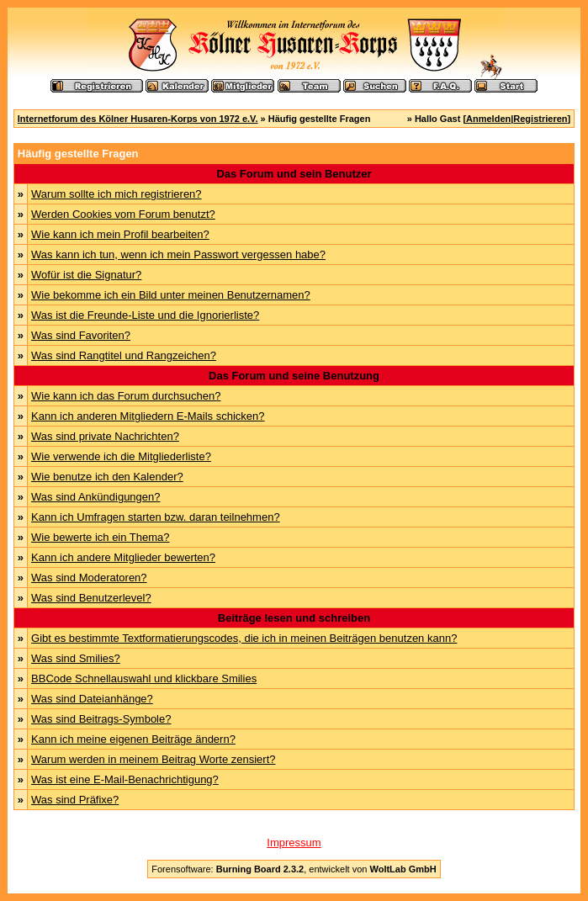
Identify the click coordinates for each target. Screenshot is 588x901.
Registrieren (540, 119)
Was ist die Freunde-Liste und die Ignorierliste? (145, 315)
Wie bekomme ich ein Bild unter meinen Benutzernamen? (171, 295)
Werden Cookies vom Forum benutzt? (123, 214)
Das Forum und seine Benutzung (294, 376)
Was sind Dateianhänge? (92, 699)
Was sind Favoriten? (81, 335)
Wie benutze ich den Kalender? (107, 477)
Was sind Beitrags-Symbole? (101, 719)
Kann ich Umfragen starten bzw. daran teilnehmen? (156, 517)
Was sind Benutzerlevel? (91, 598)
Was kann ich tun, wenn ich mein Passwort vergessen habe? (178, 254)
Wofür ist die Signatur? (86, 275)
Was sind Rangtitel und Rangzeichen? (124, 355)
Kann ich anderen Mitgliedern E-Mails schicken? (148, 416)
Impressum (294, 843)
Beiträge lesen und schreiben (294, 618)
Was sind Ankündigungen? (95, 497)
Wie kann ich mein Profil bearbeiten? (120, 234)
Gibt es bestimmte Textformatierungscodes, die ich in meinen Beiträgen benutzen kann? (244, 638)
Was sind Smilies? (76, 658)
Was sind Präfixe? (75, 800)
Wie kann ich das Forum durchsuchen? (126, 396)
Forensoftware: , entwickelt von (294, 869)
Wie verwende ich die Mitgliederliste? (121, 456)
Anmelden (488, 119)
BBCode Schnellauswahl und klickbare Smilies (144, 678)
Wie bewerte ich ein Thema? (101, 537)
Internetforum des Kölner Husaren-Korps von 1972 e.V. (138, 119)
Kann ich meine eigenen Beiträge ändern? (133, 739)
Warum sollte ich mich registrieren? (117, 194)
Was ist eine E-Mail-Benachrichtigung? (125, 779)
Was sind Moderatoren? (89, 578)
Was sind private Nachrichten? (105, 436)
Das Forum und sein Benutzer (294, 174)
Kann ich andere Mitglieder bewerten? (123, 557)
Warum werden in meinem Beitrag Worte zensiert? (153, 759)
